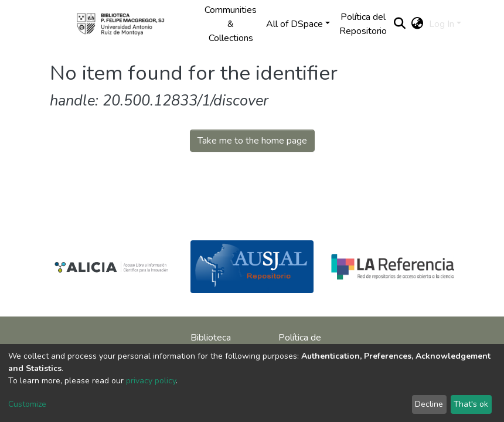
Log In (442, 24)
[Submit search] (399, 24)
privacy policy (151, 381)
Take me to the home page (252, 141)
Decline (429, 404)
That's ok (471, 404)
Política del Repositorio (363, 24)
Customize (27, 404)
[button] (417, 24)
